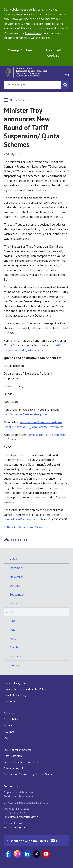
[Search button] (65, 85)
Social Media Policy (15, 695)
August (14, 603)
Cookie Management (16, 683)
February (15, 656)
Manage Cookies (20, 50)
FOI (6, 738)
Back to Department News (25, 527)
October (15, 586)
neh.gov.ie (20, 827)
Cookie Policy (33, 33)
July (12, 612)
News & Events (20, 100)
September (17, 594)
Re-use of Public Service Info (21, 762)
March (14, 647)
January (15, 665)
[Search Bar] (33, 85)
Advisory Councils (14, 768)
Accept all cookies (53, 53)
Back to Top (19, 540)
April (13, 638)
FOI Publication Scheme (18, 750)
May (12, 630)
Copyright (10, 713)
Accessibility (11, 719)
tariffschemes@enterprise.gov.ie (25, 414)
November (17, 577)
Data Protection (13, 756)
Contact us (11, 786)
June (13, 621)
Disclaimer (10, 701)
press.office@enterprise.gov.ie (24, 519)
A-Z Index (10, 732)
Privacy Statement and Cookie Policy (25, 689)
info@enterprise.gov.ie (25, 817)
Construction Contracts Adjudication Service (29, 774)
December (16, 568)
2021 (14, 559)
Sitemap (9, 725)
